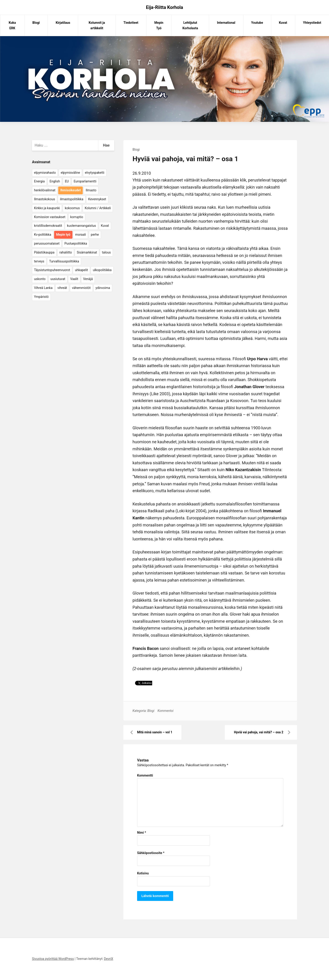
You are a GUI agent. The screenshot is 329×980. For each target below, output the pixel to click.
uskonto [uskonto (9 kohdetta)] (40, 279)
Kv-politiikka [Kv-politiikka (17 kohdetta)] (43, 235)
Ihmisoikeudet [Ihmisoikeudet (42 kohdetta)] (71, 190)
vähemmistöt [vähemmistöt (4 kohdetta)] (81, 288)
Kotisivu (143, 873)
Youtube (257, 23)
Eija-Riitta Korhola (165, 7)
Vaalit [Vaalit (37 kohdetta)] (74, 279)
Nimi (142, 833)
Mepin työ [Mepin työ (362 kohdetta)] (63, 235)
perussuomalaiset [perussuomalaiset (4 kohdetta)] (47, 243)
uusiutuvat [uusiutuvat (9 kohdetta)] (58, 279)
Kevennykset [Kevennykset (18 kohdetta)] (97, 199)
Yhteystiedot (312, 23)
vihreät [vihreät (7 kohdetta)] (62, 288)
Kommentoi (165, 711)
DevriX (109, 959)
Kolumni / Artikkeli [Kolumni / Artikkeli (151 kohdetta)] (98, 208)
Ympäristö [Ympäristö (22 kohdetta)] (41, 297)
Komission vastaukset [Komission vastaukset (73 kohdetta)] (50, 217)
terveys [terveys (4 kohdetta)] (39, 261)
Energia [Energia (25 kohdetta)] (39, 181)
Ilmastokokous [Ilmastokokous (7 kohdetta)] (45, 199)
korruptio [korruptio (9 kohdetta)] (77, 217)
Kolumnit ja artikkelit (97, 25)
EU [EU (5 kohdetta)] (67, 181)
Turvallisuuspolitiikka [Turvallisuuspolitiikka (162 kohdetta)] (64, 261)
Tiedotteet (131, 23)
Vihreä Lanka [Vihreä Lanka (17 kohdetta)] (43, 288)
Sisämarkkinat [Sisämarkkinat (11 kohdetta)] (87, 252)
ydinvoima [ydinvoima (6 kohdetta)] (103, 288)
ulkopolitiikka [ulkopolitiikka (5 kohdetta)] (102, 270)
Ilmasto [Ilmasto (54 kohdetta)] (91, 190)
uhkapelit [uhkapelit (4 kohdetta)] (81, 270)
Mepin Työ (159, 25)
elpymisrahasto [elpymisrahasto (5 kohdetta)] (45, 173)
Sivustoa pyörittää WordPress (53, 959)
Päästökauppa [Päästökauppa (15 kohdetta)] (44, 252)
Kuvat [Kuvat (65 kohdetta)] (105, 226)
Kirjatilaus (63, 23)
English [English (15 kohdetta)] (55, 181)
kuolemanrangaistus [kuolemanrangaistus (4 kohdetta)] (81, 226)
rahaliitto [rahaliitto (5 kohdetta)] (66, 252)
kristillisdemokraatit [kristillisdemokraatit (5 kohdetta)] (48, 226)
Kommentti (145, 775)
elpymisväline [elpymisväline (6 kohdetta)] (70, 173)
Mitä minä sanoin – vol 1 (155, 732)
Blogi (36, 23)
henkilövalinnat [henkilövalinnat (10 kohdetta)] (45, 190)
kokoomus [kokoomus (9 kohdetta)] (72, 208)
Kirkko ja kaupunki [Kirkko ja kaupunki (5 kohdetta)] (47, 208)
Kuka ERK (12, 25)
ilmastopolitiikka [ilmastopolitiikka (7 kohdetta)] (72, 199)
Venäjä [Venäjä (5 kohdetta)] (88, 279)
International (226, 23)
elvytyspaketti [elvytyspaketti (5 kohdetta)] (95, 173)
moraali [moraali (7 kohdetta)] (81, 235)
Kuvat (283, 23)
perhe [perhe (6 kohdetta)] (95, 235)
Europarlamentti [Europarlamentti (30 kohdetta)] (85, 181)
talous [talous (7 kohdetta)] (106, 252)
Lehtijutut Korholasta (190, 25)
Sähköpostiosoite (151, 853)
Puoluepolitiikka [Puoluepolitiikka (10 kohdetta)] (76, 243)
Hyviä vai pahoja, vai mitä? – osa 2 (259, 732)
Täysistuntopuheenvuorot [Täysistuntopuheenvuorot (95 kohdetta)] (52, 270)
